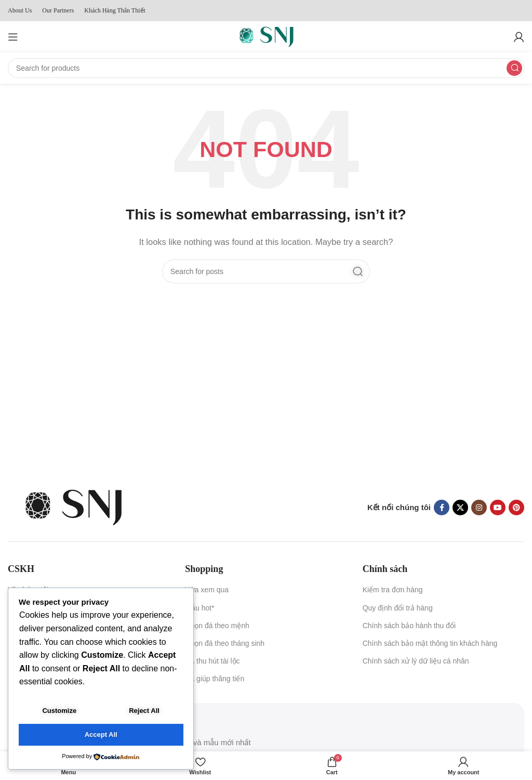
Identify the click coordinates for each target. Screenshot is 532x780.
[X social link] (460, 508)
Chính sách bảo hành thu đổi (409, 626)
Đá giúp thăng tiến (215, 679)
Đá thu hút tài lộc (212, 661)
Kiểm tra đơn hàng (393, 590)
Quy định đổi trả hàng (398, 608)
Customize (59, 711)
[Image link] (73, 507)
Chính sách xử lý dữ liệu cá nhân (416, 661)
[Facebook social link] (442, 508)
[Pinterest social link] (516, 508)
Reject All (144, 711)
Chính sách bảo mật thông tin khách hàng (430, 643)
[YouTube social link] (498, 508)
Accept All (101, 735)
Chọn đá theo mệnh (217, 626)
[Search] (266, 68)
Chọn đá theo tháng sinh (225, 643)
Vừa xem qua (207, 590)
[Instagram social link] (479, 508)
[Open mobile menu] (13, 37)
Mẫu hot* (199, 608)
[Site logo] (266, 36)
